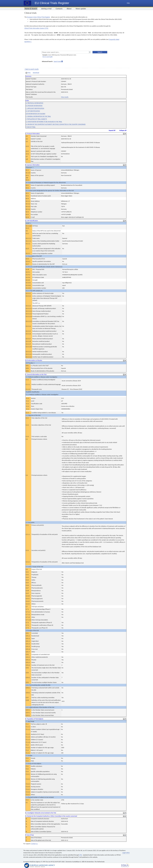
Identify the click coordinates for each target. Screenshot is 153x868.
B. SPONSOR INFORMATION (34, 106)
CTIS (81, 855)
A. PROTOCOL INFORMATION (34, 103)
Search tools (57, 61)
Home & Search (31, 9)
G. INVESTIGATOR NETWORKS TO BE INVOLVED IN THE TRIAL (44, 122)
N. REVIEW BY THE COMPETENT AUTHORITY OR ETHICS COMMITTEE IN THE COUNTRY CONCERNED (56, 124)
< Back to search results (32, 69)
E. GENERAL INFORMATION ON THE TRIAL (38, 116)
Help (128, 3)
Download (36, 73)
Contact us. (34, 844)
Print (28, 73)
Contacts (59, 9)
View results (65, 97)
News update (81, 9)
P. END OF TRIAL (31, 127)
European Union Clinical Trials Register (39, 17)
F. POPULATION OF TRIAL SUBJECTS (36, 119)
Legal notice (126, 853)
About (69, 9)
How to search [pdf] (47, 57)
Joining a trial (46, 9)
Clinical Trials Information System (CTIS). (36, 28)
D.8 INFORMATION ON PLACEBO (35, 114)
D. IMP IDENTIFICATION (33, 111)
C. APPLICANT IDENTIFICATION (35, 108)
